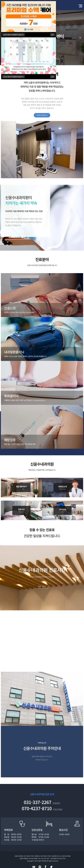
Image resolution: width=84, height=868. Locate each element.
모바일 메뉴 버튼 (80, 6)
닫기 (52, 35)
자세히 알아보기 (42, 115)
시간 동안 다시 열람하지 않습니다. (14, 35)
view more (42, 586)
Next (80, 38)
